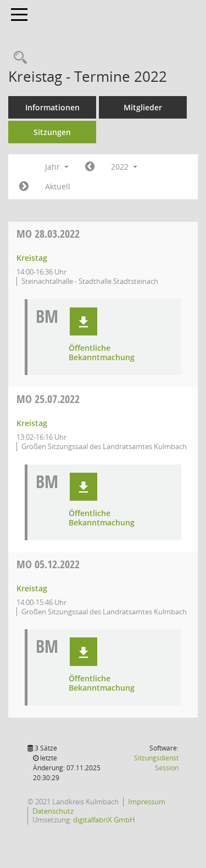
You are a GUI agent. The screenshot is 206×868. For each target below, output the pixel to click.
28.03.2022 (48, 234)
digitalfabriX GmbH (104, 820)
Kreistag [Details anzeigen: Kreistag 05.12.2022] (32, 588)
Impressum (147, 802)
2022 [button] (124, 167)
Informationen (52, 107)
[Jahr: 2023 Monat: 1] (24, 187)
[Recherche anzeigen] (18, 58)
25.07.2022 (48, 399)
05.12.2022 (48, 564)
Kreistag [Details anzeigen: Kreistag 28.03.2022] (32, 258)
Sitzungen (52, 132)
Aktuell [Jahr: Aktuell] (58, 186)
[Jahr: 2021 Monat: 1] (90, 167)
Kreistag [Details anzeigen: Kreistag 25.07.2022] (32, 423)
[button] (83, 322)
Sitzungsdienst (156, 763)
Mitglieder (143, 107)
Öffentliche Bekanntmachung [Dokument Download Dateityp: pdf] (102, 353)
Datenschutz (53, 811)
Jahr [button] (57, 167)
